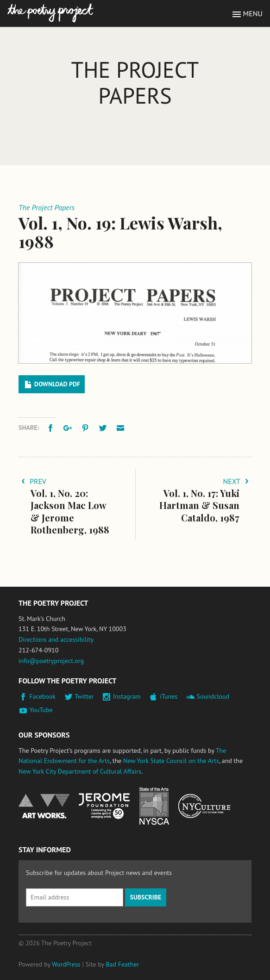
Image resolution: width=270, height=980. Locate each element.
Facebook (43, 696)
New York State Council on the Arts (171, 761)
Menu (253, 13)
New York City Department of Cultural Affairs (80, 771)
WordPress (66, 964)
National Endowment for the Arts (44, 806)
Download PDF (57, 384)
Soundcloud (213, 696)
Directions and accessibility (56, 639)
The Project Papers (135, 82)
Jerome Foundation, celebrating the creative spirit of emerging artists (104, 806)
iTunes (169, 696)
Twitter (84, 696)
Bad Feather (122, 964)
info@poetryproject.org (51, 661)
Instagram (127, 696)
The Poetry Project (50, 13)
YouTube (41, 710)
